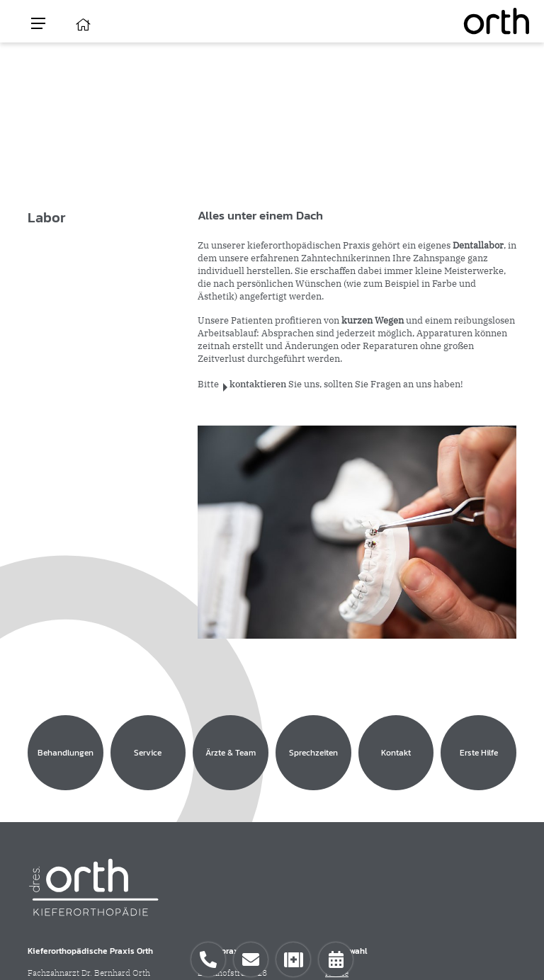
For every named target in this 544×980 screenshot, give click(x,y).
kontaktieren (258, 384)
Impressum (433, 935)
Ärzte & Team (352, 798)
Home (337, 759)
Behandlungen (352, 772)
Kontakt (340, 823)
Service (339, 785)
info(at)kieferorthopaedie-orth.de (91, 859)
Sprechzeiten (350, 810)
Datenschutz (485, 935)
